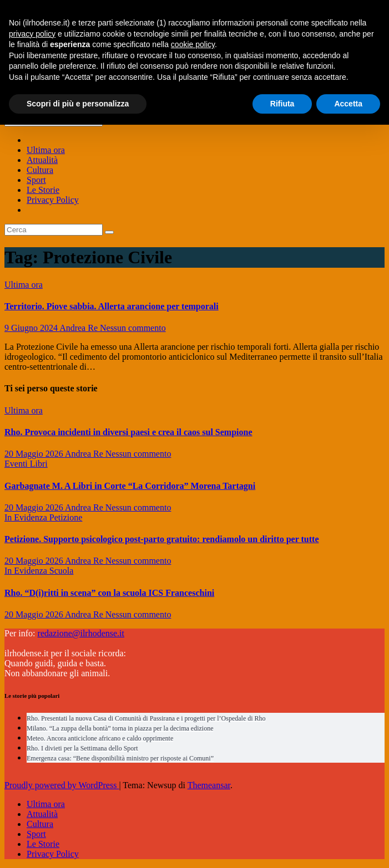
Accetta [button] (348, 104)
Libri (39, 464)
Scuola (62, 571)
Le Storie (43, 190)
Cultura (40, 170)
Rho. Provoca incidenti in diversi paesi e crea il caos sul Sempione (128, 432)
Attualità (42, 160)
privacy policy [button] (32, 34)
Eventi (17, 464)
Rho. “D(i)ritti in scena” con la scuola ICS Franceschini (109, 593)
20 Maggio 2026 (35, 454)
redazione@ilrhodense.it (81, 633)
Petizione (66, 517)
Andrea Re (80, 328)
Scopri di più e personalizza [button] (78, 104)
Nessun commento (133, 328)
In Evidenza (27, 517)
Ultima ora (46, 150)
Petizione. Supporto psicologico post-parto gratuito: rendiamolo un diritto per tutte (162, 539)
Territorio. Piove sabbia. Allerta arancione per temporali (112, 306)
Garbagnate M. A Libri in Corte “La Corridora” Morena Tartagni (130, 486)
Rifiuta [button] (282, 104)
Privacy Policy (53, 200)
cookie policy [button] (193, 44)
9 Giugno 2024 (32, 328)
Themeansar (209, 785)
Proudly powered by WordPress (62, 785)
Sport (36, 180)
